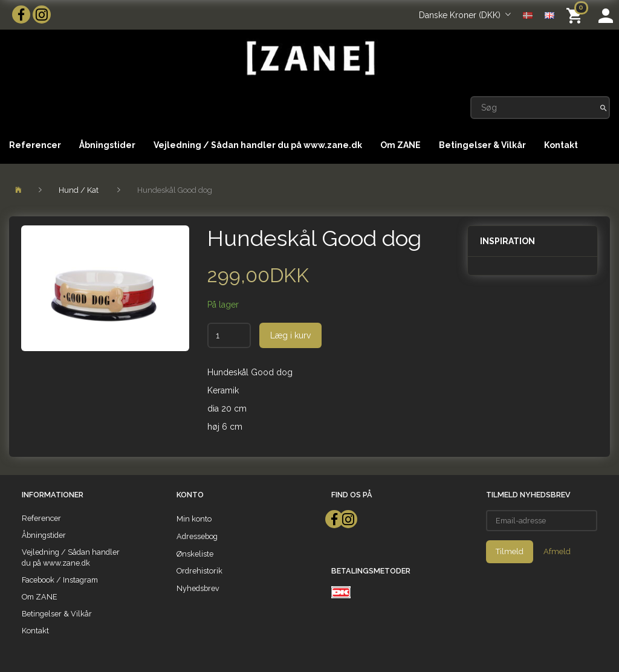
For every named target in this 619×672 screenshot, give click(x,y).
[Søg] (604, 108)
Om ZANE (400, 145)
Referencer (35, 145)
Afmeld (557, 551)
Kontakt (561, 145)
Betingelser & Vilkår (482, 145)
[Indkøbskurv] (576, 15)
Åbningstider (107, 145)
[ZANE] (309, 58)
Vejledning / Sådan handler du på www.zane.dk (258, 145)
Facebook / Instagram (60, 580)
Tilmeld (510, 551)
